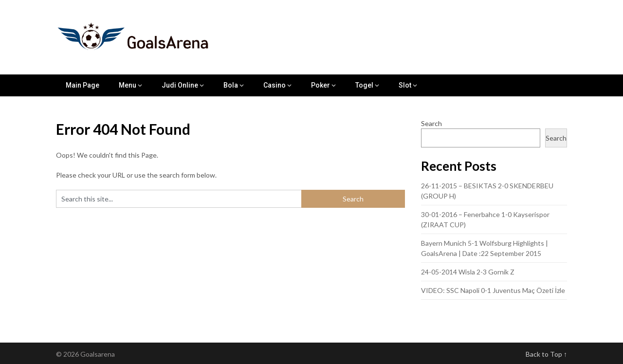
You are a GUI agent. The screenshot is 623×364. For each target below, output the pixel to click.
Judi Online (180, 85)
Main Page (82, 85)
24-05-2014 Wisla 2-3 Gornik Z (468, 272)
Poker (321, 85)
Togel (364, 85)
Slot (405, 85)
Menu (128, 85)
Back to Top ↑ (546, 354)
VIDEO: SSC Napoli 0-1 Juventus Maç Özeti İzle (493, 290)
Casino (275, 85)
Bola (231, 85)
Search (431, 123)
